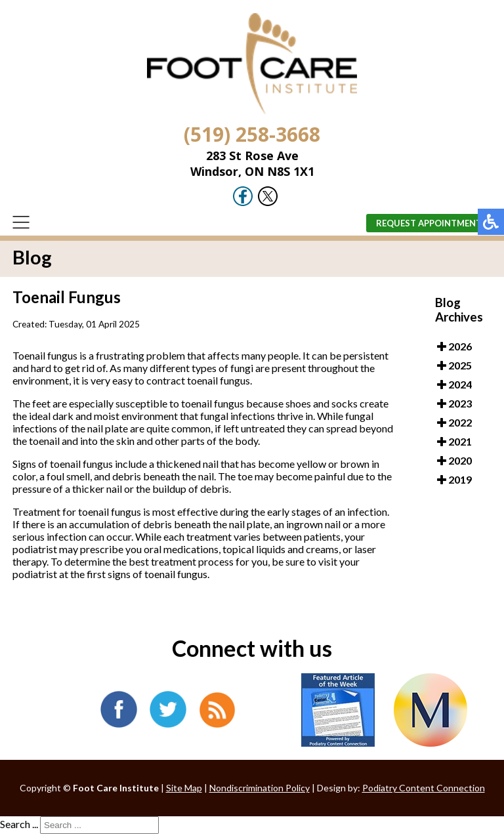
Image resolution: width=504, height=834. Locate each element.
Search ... (19, 824)
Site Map (184, 788)
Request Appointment (429, 223)
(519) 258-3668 (252, 134)
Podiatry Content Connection (424, 788)
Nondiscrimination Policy (260, 788)
